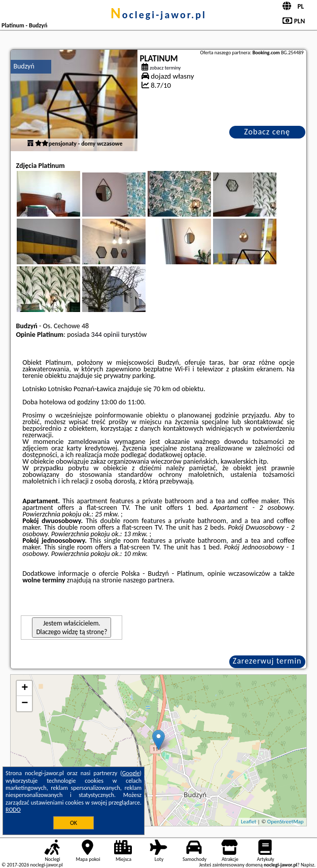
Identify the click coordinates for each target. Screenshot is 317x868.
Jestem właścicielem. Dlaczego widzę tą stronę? (72, 628)
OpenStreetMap (286, 822)
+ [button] (25, 688)
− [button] (25, 704)
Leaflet (249, 822)
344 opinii (105, 335)
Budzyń (24, 66)
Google (131, 773)
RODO (13, 810)
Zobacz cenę (267, 132)
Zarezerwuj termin (267, 661)
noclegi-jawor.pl (158, 15)
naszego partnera (148, 580)
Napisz (308, 865)
